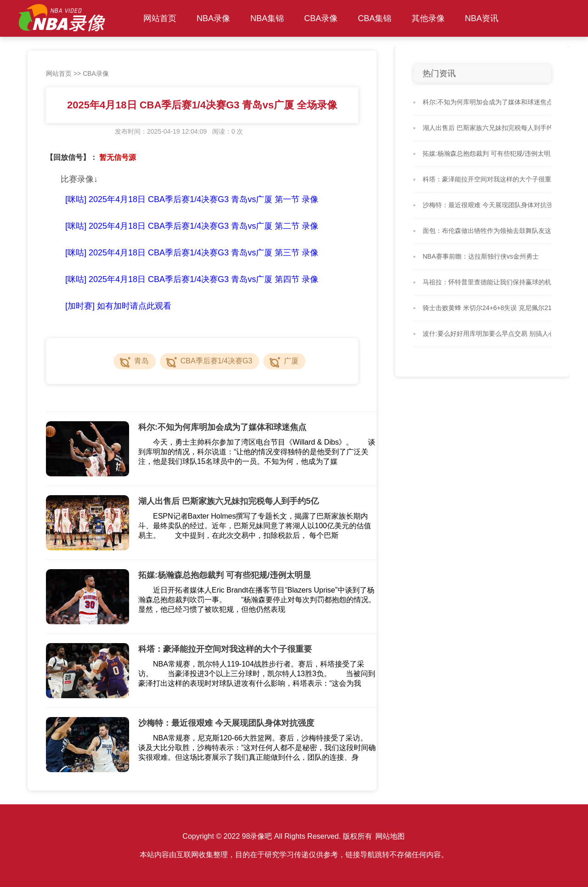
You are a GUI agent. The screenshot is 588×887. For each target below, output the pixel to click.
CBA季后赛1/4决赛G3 (216, 361)
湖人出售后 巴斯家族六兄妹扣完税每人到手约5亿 (493, 128)
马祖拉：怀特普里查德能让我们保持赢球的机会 (490, 282)
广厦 (291, 361)
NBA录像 (213, 18)
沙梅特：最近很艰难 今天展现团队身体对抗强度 (491, 205)
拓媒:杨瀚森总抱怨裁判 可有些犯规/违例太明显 (490, 153)
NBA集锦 (267, 18)
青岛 (141, 361)
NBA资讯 (482, 18)
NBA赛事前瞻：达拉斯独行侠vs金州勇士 (481, 256)
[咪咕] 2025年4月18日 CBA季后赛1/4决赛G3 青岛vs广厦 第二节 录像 (192, 226)
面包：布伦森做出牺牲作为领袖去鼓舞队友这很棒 (493, 231)
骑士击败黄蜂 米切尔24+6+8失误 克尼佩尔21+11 (493, 308)
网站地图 (390, 836)
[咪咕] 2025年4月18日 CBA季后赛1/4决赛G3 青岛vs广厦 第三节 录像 (192, 253)
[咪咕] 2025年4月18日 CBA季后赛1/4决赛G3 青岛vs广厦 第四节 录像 (192, 279)
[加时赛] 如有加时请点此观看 (118, 306)
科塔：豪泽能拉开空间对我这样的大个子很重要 (490, 179)
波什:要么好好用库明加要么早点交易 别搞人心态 (492, 333)
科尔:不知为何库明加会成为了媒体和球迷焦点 (488, 102)
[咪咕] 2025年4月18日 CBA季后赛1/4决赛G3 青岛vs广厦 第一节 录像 (192, 199)
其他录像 (428, 18)
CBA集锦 (375, 18)
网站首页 (160, 18)
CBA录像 (321, 18)
